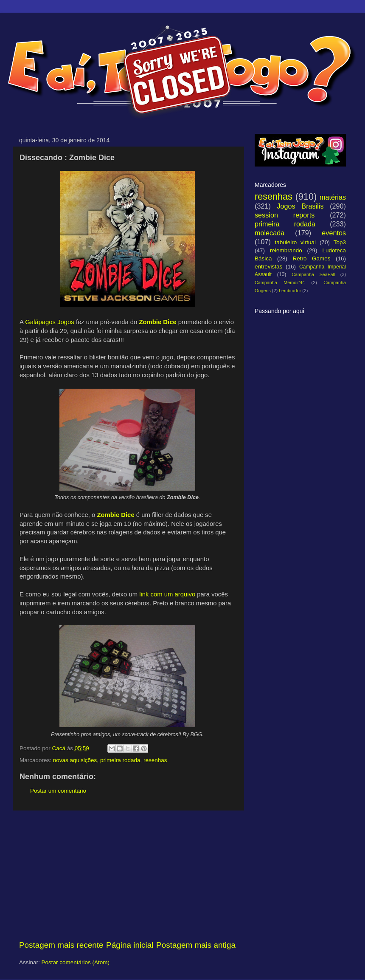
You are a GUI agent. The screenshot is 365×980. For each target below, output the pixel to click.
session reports (285, 215)
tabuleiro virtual (295, 242)
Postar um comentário (58, 791)
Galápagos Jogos (50, 322)
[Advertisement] (127, 875)
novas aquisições (75, 760)
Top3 (340, 242)
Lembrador (290, 291)
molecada (270, 233)
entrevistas (268, 267)
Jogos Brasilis (300, 206)
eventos (334, 233)
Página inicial (130, 945)
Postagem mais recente (61, 945)
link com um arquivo (167, 594)
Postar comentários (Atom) (76, 962)
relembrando (286, 250)
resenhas (155, 760)
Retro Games (311, 258)
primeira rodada (120, 760)
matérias (333, 197)
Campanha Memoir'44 (280, 282)
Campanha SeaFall (313, 274)
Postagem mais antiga (196, 945)
